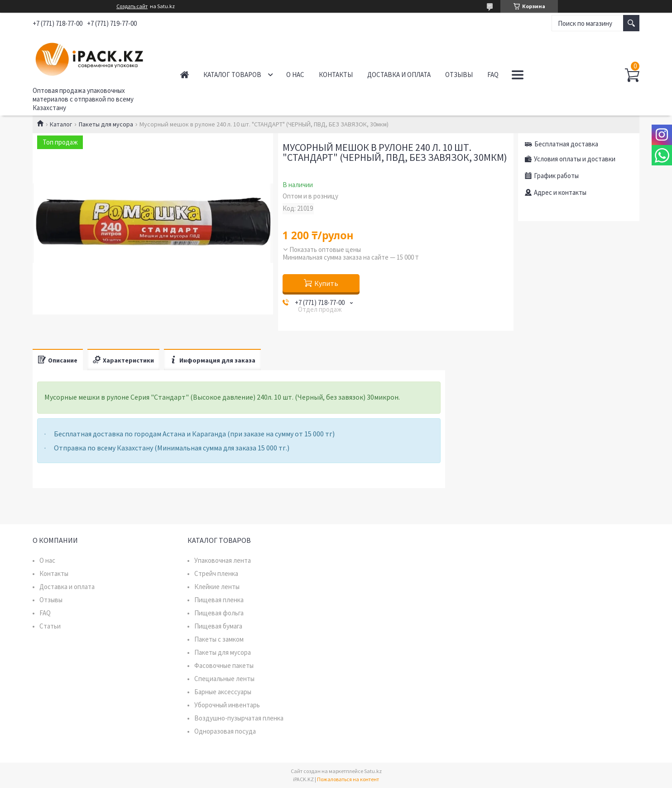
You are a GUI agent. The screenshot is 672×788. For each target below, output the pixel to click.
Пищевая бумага (218, 626)
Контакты (336, 75)
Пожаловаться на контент (348, 779)
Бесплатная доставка (566, 144)
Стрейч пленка (216, 573)
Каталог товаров (232, 75)
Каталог (61, 124)
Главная (185, 75)
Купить (326, 283)
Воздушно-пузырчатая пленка (239, 718)
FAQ (493, 75)
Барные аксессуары (223, 692)
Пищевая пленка (219, 600)
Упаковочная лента (223, 560)
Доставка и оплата (399, 75)
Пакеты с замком (219, 639)
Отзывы (459, 75)
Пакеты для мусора (106, 124)
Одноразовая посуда (225, 731)
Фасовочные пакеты (224, 665)
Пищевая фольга (219, 613)
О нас (295, 75)
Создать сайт (132, 6)
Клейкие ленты (217, 587)
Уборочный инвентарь (227, 705)
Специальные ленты (224, 679)
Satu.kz (373, 771)
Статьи (50, 626)
